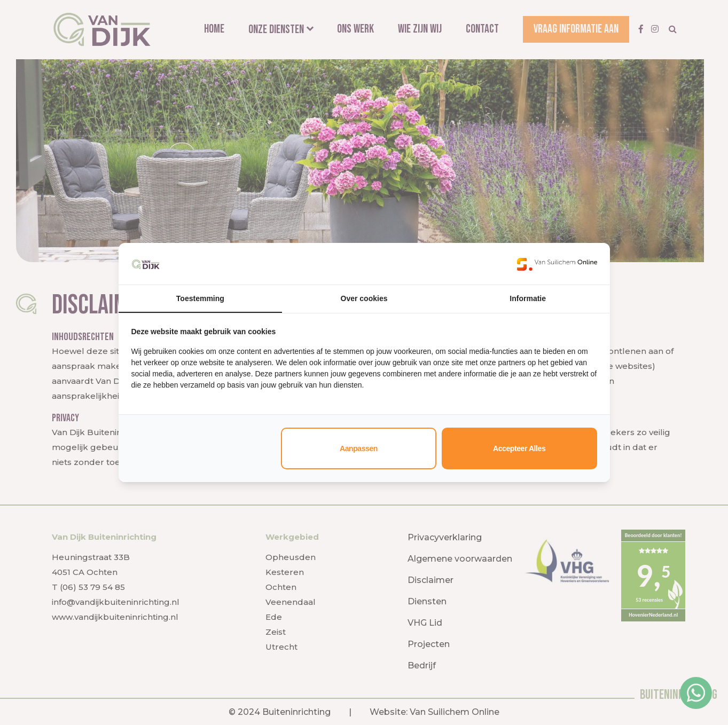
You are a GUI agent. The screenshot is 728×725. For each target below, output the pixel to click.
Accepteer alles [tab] (519, 448)
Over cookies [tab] (364, 298)
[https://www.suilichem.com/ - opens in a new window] (557, 264)
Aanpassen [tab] (359, 448)
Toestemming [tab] (200, 298)
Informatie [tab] (528, 298)
